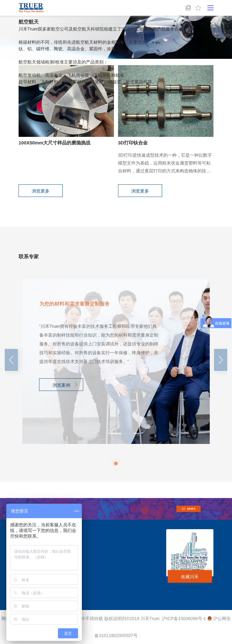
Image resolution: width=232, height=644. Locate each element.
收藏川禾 (190, 577)
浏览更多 (41, 191)
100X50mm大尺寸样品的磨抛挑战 (54, 143)
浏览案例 (61, 385)
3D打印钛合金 (133, 143)
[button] (116, 463)
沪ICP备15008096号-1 (184, 619)
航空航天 (29, 22)
